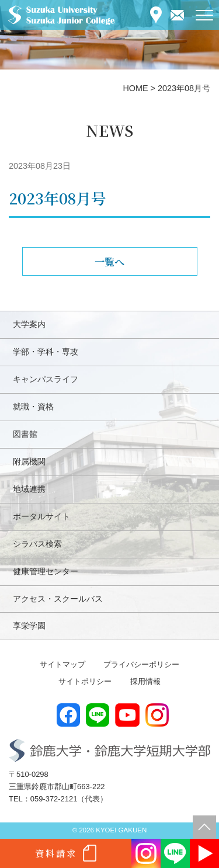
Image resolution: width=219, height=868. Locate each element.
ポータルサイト (41, 516)
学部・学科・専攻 (46, 352)
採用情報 (145, 681)
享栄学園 (29, 626)
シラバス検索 (37, 544)
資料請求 (56, 853)
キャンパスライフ (46, 379)
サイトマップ (62, 664)
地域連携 (29, 489)
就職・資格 (33, 407)
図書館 (25, 434)
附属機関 (29, 461)
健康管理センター (46, 571)
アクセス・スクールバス (58, 599)
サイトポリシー (85, 681)
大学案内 (29, 324)
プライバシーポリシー (141, 664)
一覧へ (109, 261)
